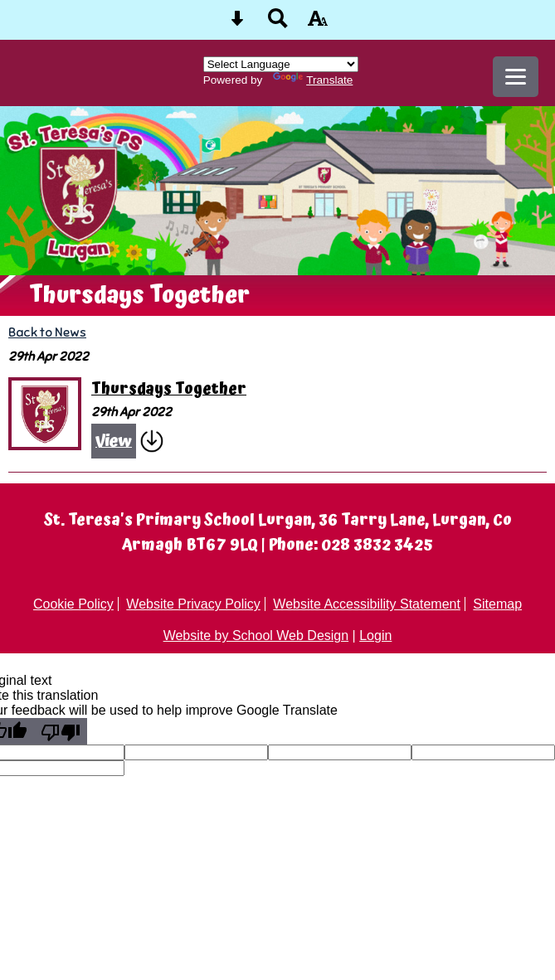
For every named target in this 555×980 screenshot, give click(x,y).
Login (375, 636)
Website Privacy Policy (193, 604)
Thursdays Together (169, 390)
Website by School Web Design (256, 636)
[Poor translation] (61, 731)
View (114, 441)
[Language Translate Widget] (281, 64)
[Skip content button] (237, 24)
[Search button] (278, 24)
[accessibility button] (318, 24)
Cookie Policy (73, 604)
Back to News (47, 332)
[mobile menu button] (516, 77)
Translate (313, 80)
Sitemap (497, 604)
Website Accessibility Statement (367, 604)
